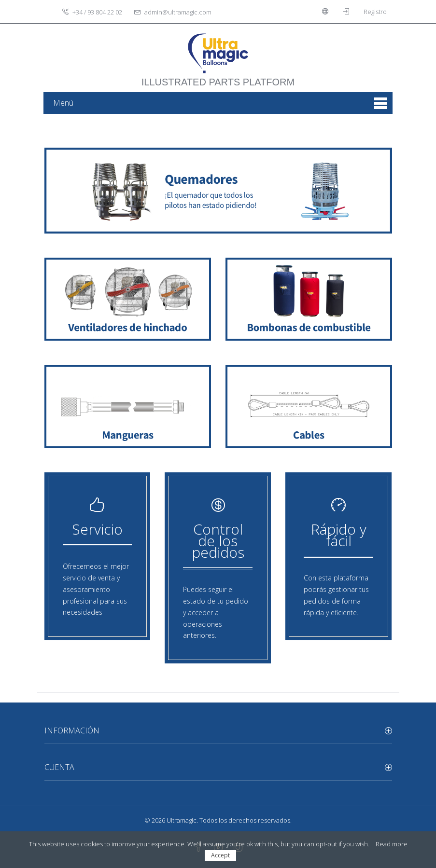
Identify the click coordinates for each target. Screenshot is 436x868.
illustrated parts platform (218, 77)
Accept (220, 855)
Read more (392, 844)
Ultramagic (182, 820)
